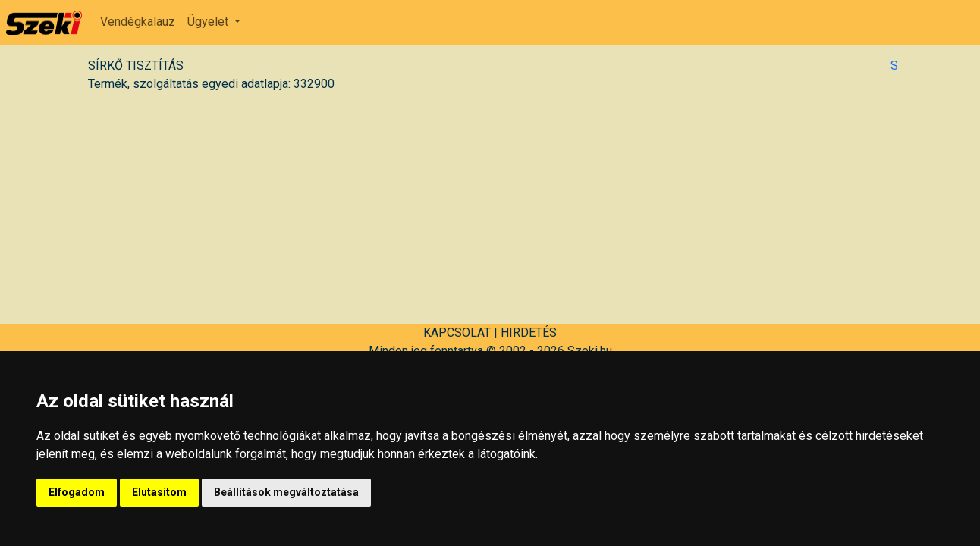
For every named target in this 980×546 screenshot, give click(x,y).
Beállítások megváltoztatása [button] (286, 492)
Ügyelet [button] (209, 22)
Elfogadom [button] (77, 492)
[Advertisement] (490, 206)
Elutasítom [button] (159, 492)
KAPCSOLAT (457, 333)
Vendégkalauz (138, 22)
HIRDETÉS (529, 333)
